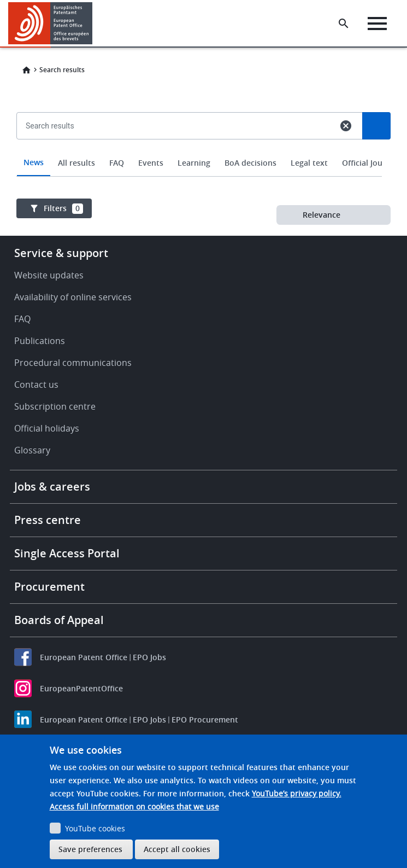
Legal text (309, 163)
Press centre (48, 520)
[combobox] (204, 151)
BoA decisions (250, 163)
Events (151, 163)
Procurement (49, 587)
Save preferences (90, 849)
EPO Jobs (149, 657)
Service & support (61, 253)
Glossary (32, 450)
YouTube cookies (95, 828)
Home (26, 70)
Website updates (49, 275)
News (34, 162)
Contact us (36, 385)
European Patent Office (84, 657)
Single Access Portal (67, 553)
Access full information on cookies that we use (134, 806)
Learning (194, 163)
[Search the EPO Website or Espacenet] (344, 24)
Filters (63, 208)
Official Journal (370, 163)
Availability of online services (73, 297)
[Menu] (377, 24)
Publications (40, 341)
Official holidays (47, 428)
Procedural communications (73, 363)
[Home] (51, 23)
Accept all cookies (177, 849)
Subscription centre (55, 406)
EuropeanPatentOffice (81, 688)
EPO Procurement (205, 720)
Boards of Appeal (59, 620)
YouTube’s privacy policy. (297, 793)
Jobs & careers (52, 487)
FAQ (117, 163)
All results (76, 163)
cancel (346, 126)
